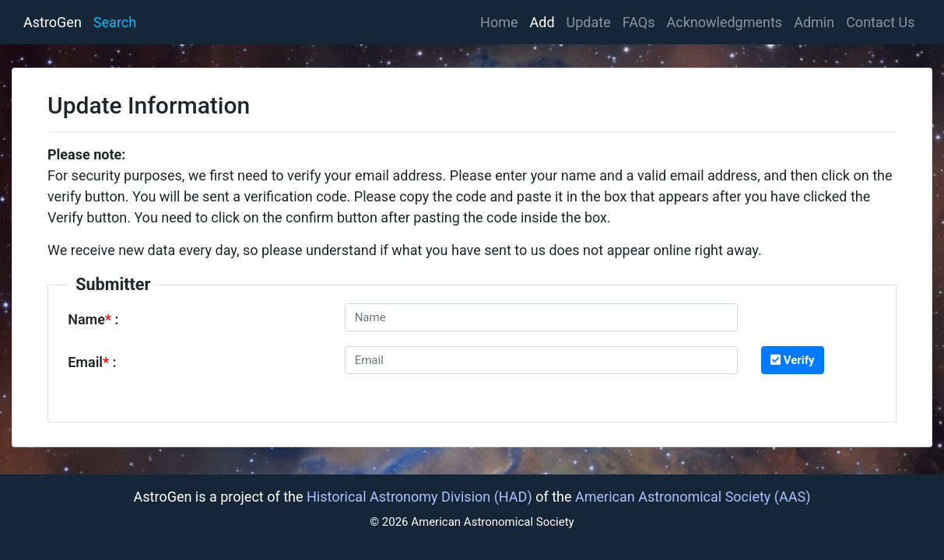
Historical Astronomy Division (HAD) (419, 497)
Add (542, 22)
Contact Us (880, 22)
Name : (93, 319)
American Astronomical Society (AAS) (693, 497)
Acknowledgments (725, 22)
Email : (92, 362)
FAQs (639, 22)
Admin (814, 22)
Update (589, 22)
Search (115, 22)
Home (502, 21)
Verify (793, 360)
